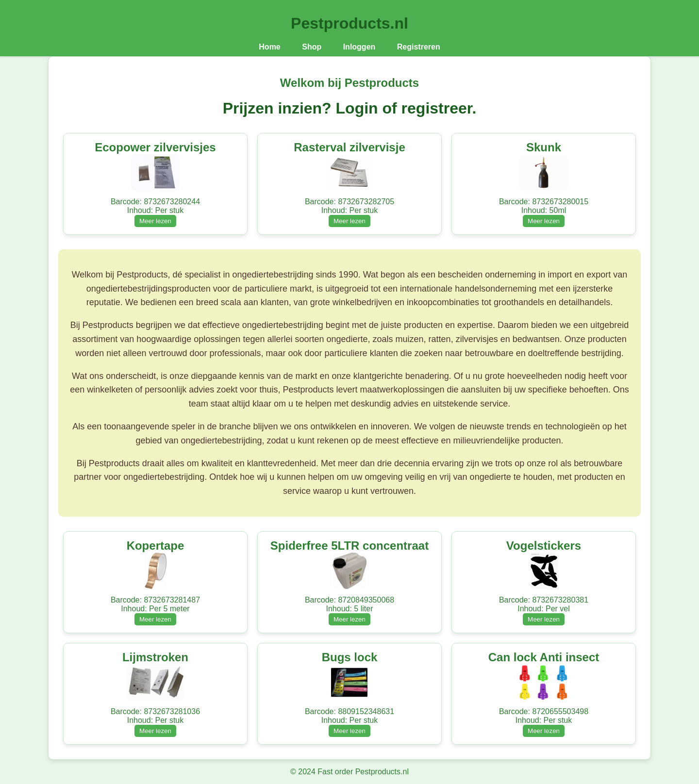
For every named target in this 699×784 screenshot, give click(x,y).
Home (269, 47)
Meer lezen (155, 221)
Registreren (419, 47)
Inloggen (359, 47)
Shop (312, 47)
